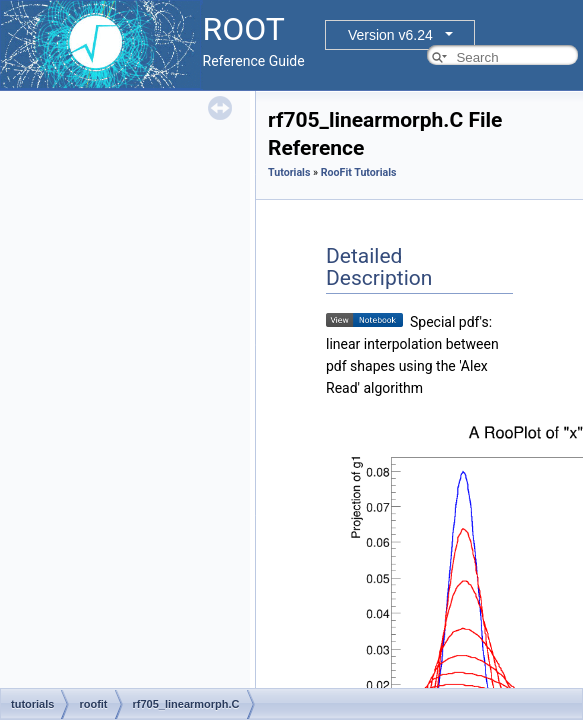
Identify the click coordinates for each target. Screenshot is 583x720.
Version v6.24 (390, 35)
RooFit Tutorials (359, 172)
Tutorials (289, 172)
